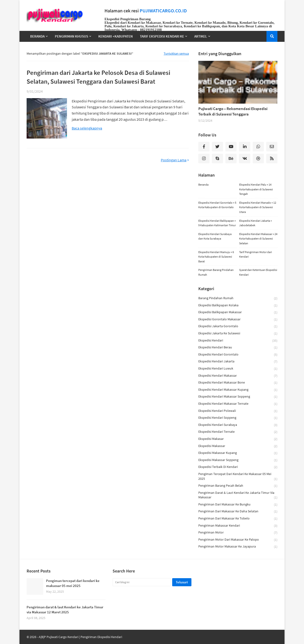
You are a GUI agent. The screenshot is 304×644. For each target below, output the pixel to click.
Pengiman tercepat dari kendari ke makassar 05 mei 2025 (238, 476)
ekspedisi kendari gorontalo (238, 355)
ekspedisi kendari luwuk (238, 369)
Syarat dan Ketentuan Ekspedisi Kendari (258, 272)
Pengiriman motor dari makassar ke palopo (238, 540)
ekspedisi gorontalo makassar (238, 320)
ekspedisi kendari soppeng (238, 418)
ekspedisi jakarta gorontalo (238, 326)
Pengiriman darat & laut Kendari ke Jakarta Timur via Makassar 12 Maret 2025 (65, 610)
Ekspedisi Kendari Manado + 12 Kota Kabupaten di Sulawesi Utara (258, 207)
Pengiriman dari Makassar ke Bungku (238, 505)
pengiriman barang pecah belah (238, 486)
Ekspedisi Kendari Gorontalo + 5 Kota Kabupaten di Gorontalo (217, 205)
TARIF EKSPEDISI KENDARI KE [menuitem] (162, 36)
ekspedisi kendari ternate (238, 432)
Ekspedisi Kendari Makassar (238, 376)
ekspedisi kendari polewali (238, 411)
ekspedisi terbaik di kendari (238, 467)
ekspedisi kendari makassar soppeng (238, 397)
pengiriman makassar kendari (238, 526)
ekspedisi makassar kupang (238, 453)
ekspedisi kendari (238, 341)
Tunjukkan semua (176, 53)
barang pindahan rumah (238, 298)
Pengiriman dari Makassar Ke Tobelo (238, 519)
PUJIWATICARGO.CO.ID (163, 11)
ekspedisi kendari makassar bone (238, 383)
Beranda (203, 185)
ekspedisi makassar (238, 446)
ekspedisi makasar (238, 439)
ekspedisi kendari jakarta (238, 362)
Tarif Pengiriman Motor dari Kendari (256, 254)
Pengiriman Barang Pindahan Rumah (216, 272)
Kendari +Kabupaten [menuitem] (116, 36)
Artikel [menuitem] (201, 36)
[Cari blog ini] (142, 582)
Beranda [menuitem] (37, 36)
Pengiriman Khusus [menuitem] (71, 36)
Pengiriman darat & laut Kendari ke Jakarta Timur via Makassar (238, 495)
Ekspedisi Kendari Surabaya (238, 425)
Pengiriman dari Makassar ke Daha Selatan (238, 512)
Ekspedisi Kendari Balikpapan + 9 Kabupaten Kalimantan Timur (217, 223)
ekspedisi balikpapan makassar (238, 312)
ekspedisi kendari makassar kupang (238, 390)
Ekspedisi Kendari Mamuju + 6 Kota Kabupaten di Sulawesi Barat (216, 257)
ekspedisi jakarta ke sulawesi (238, 334)
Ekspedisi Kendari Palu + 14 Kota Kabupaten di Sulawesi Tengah (256, 189)
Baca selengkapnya (87, 128)
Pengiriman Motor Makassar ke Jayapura (238, 547)
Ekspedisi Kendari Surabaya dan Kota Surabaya (215, 236)
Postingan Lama (174, 160)
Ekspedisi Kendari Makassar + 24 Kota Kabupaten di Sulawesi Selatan (258, 239)
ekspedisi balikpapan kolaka (238, 305)
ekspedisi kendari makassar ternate (238, 404)
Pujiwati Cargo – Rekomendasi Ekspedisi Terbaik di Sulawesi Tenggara (233, 111)
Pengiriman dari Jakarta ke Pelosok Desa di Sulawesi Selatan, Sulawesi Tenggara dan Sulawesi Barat (98, 77)
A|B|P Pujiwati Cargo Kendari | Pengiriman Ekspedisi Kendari (80, 637)
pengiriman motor (238, 533)
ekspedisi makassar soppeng (238, 460)
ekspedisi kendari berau (238, 348)
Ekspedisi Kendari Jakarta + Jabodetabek (256, 223)
